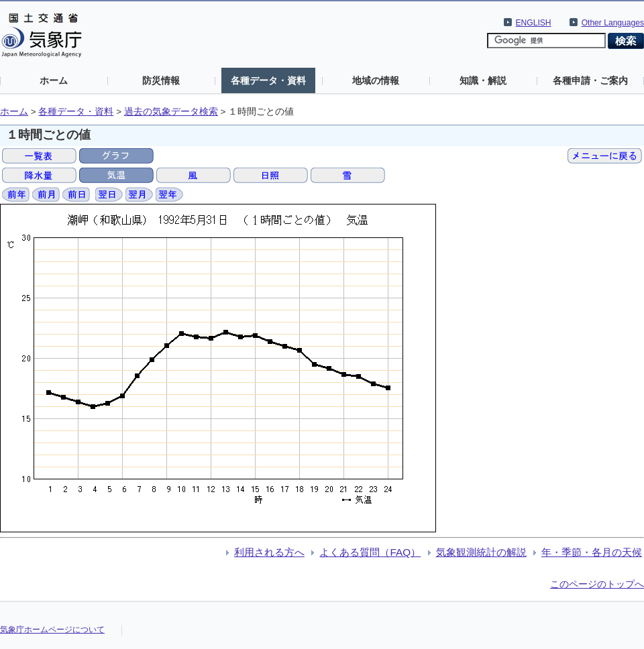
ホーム (54, 80)
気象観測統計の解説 (481, 552)
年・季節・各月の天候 (592, 552)
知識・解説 (483, 80)
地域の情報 (376, 80)
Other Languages (613, 23)
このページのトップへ (597, 584)
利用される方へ (269, 552)
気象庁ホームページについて (52, 630)
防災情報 (161, 80)
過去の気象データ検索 (171, 112)
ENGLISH (534, 23)
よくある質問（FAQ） (370, 552)
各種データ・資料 (268, 80)
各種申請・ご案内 (590, 80)
